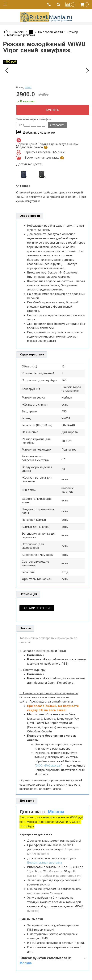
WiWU (28, 88)
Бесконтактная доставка (44, 863)
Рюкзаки (18, 32)
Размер (73, 32)
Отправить (58, 125)
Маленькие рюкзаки (21, 35)
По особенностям (50, 32)
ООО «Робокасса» (48, 766)
